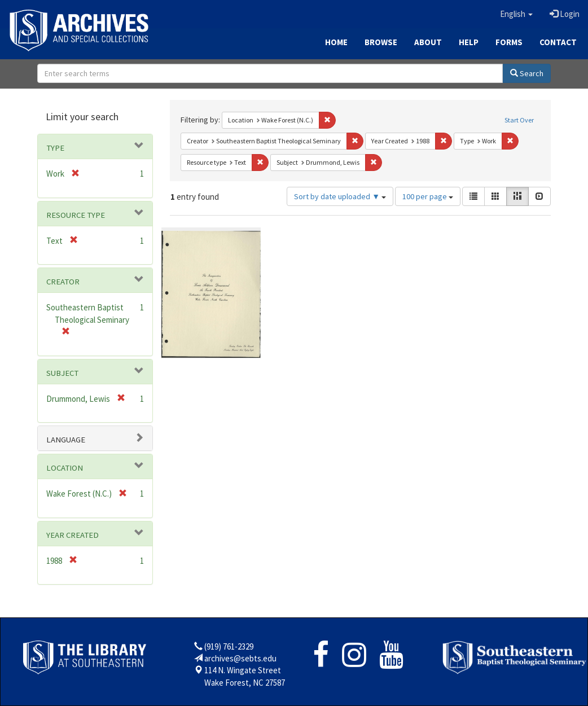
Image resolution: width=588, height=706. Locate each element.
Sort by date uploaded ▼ (340, 196)
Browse (381, 42)
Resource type (76, 215)
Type (55, 148)
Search (527, 73)
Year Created (73, 535)
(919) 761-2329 (229, 646)
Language (66, 440)
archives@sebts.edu (240, 658)
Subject (62, 373)
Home (336, 42)
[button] (516, 14)
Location (65, 468)
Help (469, 42)
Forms (509, 42)
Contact (558, 42)
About (428, 42)
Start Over (519, 120)
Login (565, 14)
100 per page (428, 196)
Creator (63, 282)
